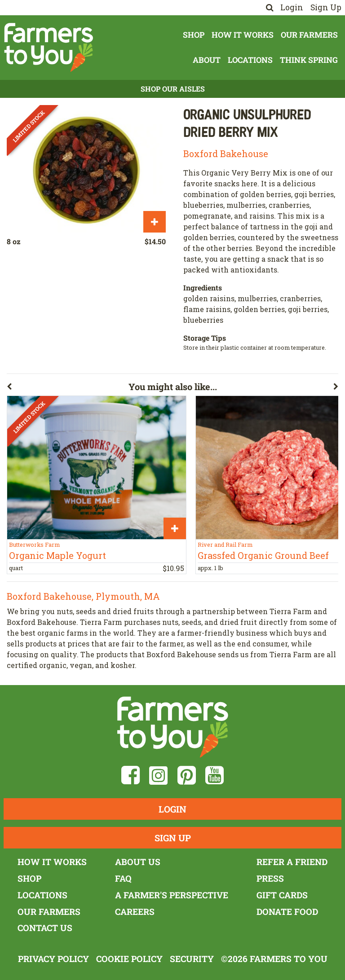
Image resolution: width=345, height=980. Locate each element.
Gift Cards (282, 895)
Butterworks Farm (34, 545)
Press (270, 878)
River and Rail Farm (225, 545)
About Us (138, 862)
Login (292, 7)
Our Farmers (309, 35)
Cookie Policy (129, 959)
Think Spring (309, 60)
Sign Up (326, 7)
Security (192, 959)
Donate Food (287, 912)
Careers (135, 912)
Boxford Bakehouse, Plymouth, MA (83, 596)
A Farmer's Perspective (172, 895)
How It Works (243, 35)
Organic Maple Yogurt (57, 555)
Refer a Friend (292, 862)
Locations (250, 60)
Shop (194, 35)
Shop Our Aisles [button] (173, 89)
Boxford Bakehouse (226, 154)
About (207, 60)
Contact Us (45, 928)
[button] (68, 388)
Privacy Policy (53, 959)
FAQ (123, 878)
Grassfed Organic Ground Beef (263, 555)
